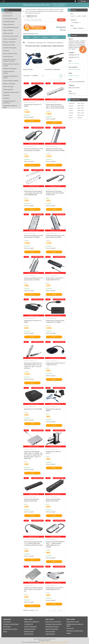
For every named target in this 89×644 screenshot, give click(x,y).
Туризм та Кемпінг (8, 30)
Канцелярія (6, 95)
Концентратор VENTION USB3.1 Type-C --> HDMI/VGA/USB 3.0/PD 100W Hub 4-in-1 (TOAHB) (55, 544)
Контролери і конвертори (52, 69)
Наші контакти (7, 627)
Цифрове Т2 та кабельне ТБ (32, 622)
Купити (32, 121)
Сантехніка (6, 98)
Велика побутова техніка (10, 53)
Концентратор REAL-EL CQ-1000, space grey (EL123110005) (55, 150)
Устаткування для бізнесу (52, 627)
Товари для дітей (8, 89)
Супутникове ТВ (8, 16)
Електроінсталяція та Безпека (9, 72)
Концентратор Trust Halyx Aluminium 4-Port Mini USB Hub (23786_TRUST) (55, 193)
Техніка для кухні (8, 56)
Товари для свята (50, 634)
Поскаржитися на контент (47, 642)
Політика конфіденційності (61, 642)
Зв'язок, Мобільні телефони (11, 81)
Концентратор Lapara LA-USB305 (54, 410)
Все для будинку (29, 634)
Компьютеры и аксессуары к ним (37, 43)
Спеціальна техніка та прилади (53, 624)
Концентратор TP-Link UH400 (33, 409)
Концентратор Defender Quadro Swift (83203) (53, 500)
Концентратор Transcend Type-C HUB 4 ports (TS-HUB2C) (55, 321)
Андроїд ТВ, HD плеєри (30, 627)
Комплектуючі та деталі (73, 622)
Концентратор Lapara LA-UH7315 (54, 452)
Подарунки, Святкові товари (11, 92)
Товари (35, 37)
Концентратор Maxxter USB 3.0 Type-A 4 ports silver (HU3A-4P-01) (34, 589)
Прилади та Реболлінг (9, 42)
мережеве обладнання (10, 48)
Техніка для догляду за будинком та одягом (10, 60)
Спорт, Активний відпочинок (11, 27)
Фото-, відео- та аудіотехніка (53, 622)
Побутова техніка (29, 631)
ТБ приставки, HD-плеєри (10, 19)
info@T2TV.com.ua (74, 76)
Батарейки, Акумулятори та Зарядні (11, 77)
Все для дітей (70, 628)
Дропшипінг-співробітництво (11, 624)
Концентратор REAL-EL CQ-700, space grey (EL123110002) (55, 236)
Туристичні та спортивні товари (75, 631)
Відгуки (5, 631)
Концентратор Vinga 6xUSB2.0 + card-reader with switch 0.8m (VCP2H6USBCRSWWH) (33, 193)
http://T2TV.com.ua (74, 63)
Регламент (45, 37)
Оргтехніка (6, 51)
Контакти (55, 37)
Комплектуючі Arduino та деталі (10, 106)
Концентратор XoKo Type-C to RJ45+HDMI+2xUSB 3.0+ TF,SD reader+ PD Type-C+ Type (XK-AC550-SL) (33, 366)
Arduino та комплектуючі (10, 39)
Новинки (69, 633)
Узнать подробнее (59, 5)
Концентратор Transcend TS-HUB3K (33, 105)
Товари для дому (8, 33)
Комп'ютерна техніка (9, 45)
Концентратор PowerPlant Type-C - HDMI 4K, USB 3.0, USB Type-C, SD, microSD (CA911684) (55, 106)
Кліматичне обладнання (10, 69)
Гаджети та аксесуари (9, 84)
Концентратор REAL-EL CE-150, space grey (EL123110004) (33, 150)
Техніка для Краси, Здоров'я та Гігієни (11, 65)
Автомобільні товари (9, 22)
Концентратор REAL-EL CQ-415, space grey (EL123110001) (34, 279)
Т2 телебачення (8, 13)
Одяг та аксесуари (8, 86)
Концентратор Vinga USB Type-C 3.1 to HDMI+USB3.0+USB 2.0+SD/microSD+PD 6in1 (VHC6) (34, 543)
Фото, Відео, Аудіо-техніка (11, 36)
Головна (27, 37)
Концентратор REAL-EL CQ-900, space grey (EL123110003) (34, 236)
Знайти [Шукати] (61, 20)
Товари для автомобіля (52, 629)
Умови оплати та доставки (10, 629)
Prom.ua (53, 639)
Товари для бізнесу (9, 24)
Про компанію (7, 622)
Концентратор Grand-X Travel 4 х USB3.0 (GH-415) (55, 364)
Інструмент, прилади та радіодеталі (10, 102)
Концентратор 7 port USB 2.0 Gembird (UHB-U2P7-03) (54, 279)
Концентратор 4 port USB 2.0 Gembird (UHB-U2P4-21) (55, 589)
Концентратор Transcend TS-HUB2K (33, 321)
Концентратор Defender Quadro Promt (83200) (31, 500)
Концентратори (28, 69)
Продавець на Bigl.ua (44, 641)
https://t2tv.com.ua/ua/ (75, 69)
